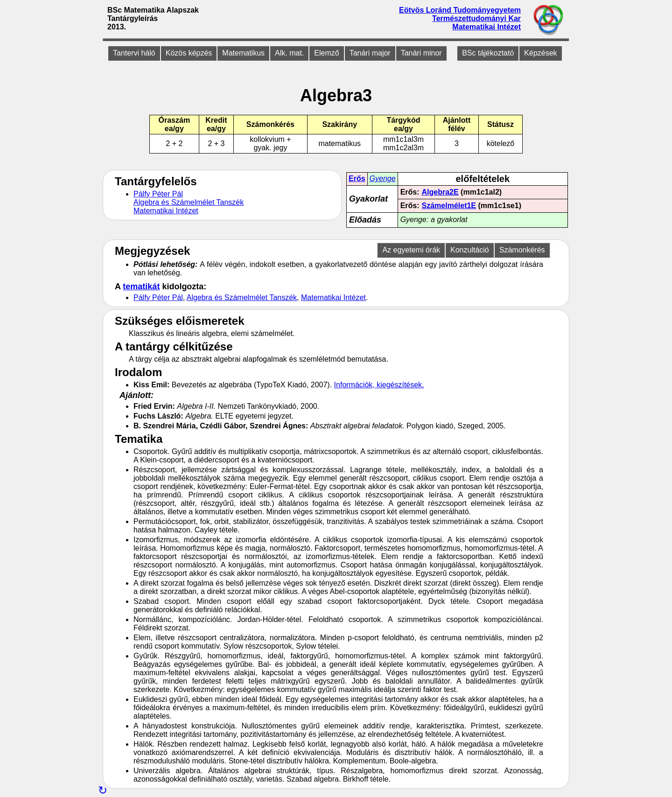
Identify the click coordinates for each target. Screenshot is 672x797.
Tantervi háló (134, 53)
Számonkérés (522, 250)
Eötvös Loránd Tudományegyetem (460, 10)
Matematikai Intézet (486, 27)
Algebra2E (440, 192)
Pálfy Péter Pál (158, 194)
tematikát (141, 287)
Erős (357, 178)
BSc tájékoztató (488, 53)
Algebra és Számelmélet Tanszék (189, 202)
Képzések (540, 53)
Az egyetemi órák (411, 250)
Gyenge (383, 178)
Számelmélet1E (449, 206)
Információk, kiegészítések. (379, 385)
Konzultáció (470, 250)
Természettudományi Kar (476, 18)
